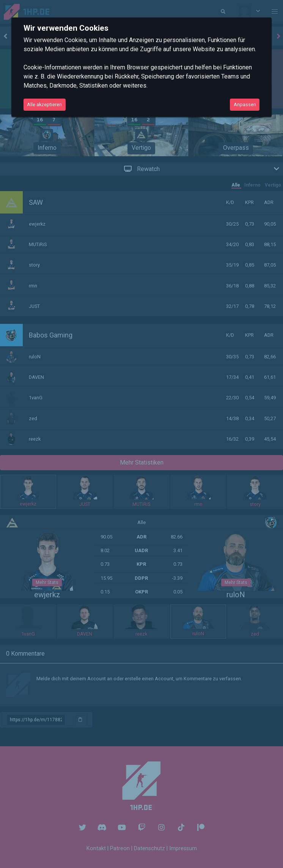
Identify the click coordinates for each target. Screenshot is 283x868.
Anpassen (245, 104)
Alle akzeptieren (44, 104)
